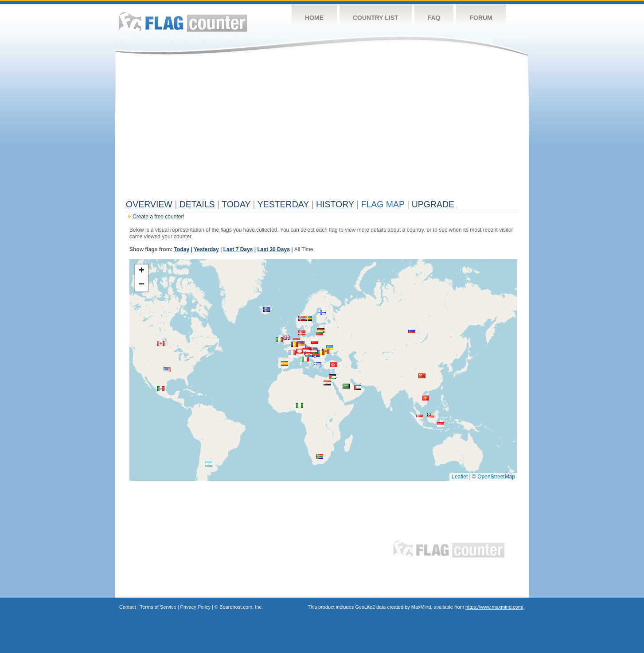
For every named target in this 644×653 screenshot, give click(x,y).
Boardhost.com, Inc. (241, 607)
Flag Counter (183, 22)
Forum (481, 18)
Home (314, 18)
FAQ (434, 18)
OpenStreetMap (496, 477)
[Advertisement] (322, 129)
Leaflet (460, 477)
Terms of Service (158, 607)
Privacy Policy (195, 607)
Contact (128, 607)
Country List (376, 18)
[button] (309, 347)
